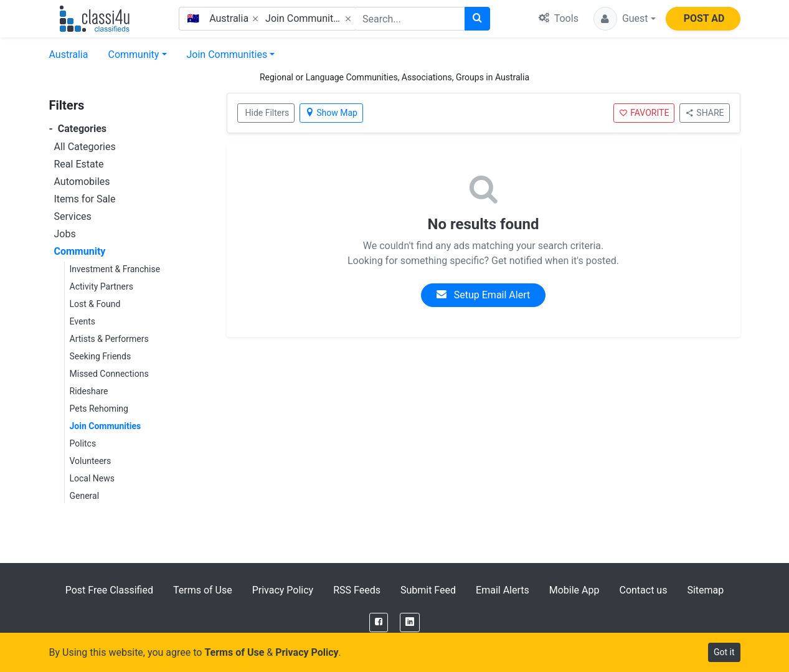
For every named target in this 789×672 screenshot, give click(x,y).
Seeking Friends (101, 356)
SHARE (704, 113)
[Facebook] (379, 622)
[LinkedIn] (410, 622)
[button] (625, 19)
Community (133, 54)
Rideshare (89, 391)
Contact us (643, 590)
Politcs (83, 443)
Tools (559, 18)
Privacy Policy (283, 590)
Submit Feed (428, 590)
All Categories (85, 147)
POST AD (704, 18)
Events (83, 321)
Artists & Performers (109, 339)
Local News (92, 478)
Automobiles (82, 182)
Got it (724, 652)
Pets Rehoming (99, 409)
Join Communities (227, 54)
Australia (69, 54)
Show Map (331, 113)
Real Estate (79, 164)
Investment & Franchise (115, 269)
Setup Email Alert (483, 295)
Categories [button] (78, 129)
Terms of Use (203, 590)
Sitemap (705, 590)
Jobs (65, 234)
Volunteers (91, 461)
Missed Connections (109, 374)
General (85, 496)
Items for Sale (85, 199)
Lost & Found (95, 304)
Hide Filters (267, 113)
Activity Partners (102, 286)
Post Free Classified (109, 590)
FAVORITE (644, 113)
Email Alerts (503, 590)
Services (73, 216)
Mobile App (574, 590)
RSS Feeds (357, 590)
